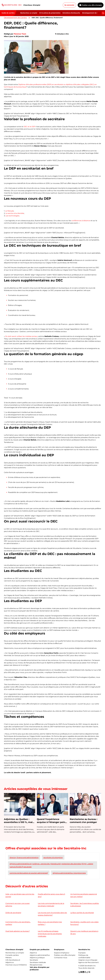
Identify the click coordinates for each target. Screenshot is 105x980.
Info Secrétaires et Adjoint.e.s (13, 961)
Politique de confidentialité (84, 956)
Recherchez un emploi (29, 13)
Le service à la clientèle (15, 213)
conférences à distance (81, 221)
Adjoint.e (33, 953)
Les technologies (12, 216)
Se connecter (69, 5)
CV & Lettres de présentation (50, 13)
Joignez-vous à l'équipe (88, 960)
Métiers (9, 958)
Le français (9, 211)
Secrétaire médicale (38, 962)
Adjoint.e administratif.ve (40, 955)
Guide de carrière (8, 13)
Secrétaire (34, 960)
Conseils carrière (12, 955)
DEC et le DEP (29, 127)
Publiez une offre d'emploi (91, 5)
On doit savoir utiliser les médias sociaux (21, 336)
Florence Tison (20, 34)
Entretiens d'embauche (71, 13)
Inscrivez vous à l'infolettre (16, 965)
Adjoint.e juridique (37, 958)
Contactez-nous (61, 958)
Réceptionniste (36, 965)
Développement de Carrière (93, 13)
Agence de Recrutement (89, 962)
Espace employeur (62, 953)
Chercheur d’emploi (32, 5)
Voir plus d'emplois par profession (40, 968)
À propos (82, 953)
